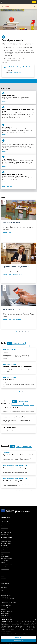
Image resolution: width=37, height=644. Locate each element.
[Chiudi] (35, 619)
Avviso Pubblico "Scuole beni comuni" (13, 223)
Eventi (5, 587)
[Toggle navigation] (3, 6)
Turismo (2, 554)
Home (3, 32)
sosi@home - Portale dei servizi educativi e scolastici (18, 367)
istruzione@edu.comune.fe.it (15, 72)
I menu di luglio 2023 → (8, 186)
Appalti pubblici (4, 550)
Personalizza (18, 637)
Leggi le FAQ (4, 609)
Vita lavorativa (4, 546)
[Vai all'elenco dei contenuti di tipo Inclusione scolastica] (17, 274)
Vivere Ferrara (5, 583)
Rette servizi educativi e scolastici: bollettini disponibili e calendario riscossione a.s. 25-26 (18, 309)
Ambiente (3, 563)
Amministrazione (5, 518)
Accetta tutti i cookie (19, 641)
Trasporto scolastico (8, 159)
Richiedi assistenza (5, 615)
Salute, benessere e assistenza (8, 565)
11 (28, 491)
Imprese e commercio (5, 548)
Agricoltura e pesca (5, 569)
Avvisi (2, 580)
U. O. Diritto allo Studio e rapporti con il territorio (19, 67)
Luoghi (2, 587)
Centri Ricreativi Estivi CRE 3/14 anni (13, 175)
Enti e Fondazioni (5, 528)
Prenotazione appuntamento (7, 611)
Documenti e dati (5, 534)
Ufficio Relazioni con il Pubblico (8, 602)
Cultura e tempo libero (6, 543)
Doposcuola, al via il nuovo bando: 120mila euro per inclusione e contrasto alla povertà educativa (16, 267)
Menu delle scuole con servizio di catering (14, 468)
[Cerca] (35, 6)
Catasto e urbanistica (5, 552)
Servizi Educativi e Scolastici (11, 408)
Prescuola (5, 143)
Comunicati (3, 578)
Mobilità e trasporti (5, 556)
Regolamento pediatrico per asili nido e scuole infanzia (18, 455)
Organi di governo (5, 522)
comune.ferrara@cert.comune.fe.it (9, 604)
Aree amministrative (5, 524)
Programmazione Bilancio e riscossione (14, 417)
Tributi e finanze (4, 560)
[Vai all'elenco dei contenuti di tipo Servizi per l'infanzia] (17, 320)
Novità (3, 572)
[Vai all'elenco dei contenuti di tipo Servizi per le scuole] (7, 233)
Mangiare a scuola (7, 127)
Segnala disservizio (5, 613)
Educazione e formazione (6, 558)
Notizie (2, 576)
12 (31, 491)
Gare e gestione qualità (9, 428)
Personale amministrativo (6, 532)
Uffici (2, 526)
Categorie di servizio (6, 537)
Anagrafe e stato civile (6, 541)
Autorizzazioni (4, 567)
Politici (2, 530)
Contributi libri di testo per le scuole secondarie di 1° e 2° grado (18, 110)
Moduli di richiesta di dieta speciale (13, 481)
